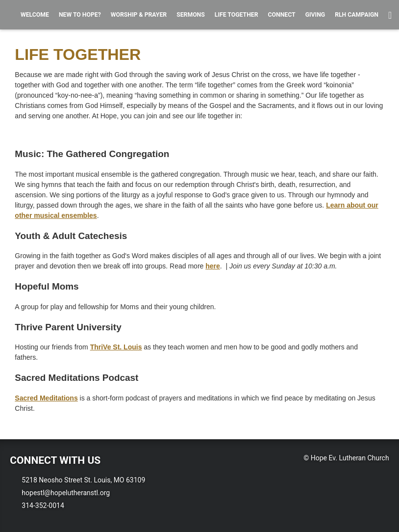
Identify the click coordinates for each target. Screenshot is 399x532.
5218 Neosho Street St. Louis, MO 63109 (83, 480)
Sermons (191, 15)
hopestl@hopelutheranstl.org (66, 493)
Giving (315, 15)
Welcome (35, 15)
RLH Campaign (357, 15)
